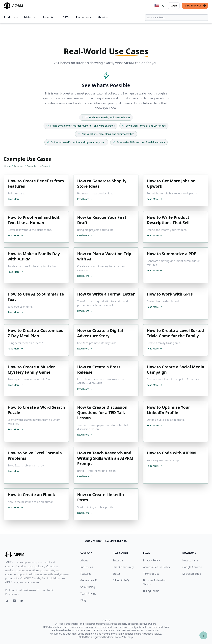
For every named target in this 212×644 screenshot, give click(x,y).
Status (117, 574)
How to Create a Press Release (99, 369)
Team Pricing (88, 594)
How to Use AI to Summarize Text (36, 297)
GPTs (66, 17)
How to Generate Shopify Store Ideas (102, 184)
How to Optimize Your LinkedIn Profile (168, 410)
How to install (191, 560)
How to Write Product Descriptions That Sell (168, 220)
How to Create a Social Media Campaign (175, 369)
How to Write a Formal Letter (106, 294)
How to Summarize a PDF (171, 254)
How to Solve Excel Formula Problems (35, 456)
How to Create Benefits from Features (36, 184)
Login (174, 6)
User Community (123, 567)
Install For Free (195, 6)
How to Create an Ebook (31, 495)
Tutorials (19, 166)
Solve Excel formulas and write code (144, 126)
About (103, 17)
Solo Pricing (88, 587)
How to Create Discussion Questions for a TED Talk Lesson (102, 413)
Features (86, 574)
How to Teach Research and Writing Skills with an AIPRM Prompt (105, 458)
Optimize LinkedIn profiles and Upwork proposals (76, 142)
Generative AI (89, 580)
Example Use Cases (38, 166)
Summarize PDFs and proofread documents (139, 142)
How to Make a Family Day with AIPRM (34, 256)
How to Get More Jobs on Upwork (171, 184)
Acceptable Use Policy (157, 567)
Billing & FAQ (121, 580)
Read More (15, 199)
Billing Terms (151, 591)
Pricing (30, 17)
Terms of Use (151, 574)
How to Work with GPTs (170, 294)
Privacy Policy (151, 560)
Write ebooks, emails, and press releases (106, 117)
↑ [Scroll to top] (203, 635)
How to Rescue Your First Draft (102, 220)
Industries (87, 567)
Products (11, 17)
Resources (84, 17)
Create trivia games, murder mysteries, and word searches (80, 126)
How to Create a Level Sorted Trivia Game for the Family (175, 333)
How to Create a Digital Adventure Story (100, 333)
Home (8, 166)
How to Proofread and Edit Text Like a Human (34, 220)
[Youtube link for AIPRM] (15, 601)
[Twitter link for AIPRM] (7, 601)
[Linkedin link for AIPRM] (23, 601)
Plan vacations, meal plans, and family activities (106, 134)
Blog (83, 600)
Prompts (48, 17)
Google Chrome (192, 567)
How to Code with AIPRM (171, 453)
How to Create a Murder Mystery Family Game (31, 369)
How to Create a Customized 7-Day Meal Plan (36, 333)
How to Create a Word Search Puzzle (36, 410)
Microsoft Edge (192, 574)
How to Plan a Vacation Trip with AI (104, 256)
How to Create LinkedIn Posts (101, 497)
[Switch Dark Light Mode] (163, 6)
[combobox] (177, 18)
